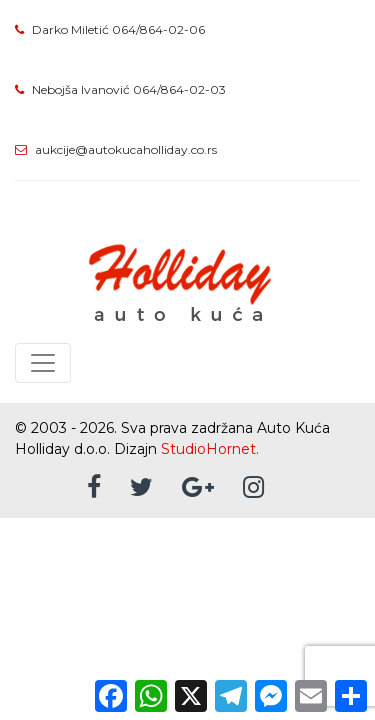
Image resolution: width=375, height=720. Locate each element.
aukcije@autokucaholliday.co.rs (126, 149)
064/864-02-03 (179, 89)
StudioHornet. (210, 449)
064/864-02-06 (158, 29)
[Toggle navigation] (43, 363)
